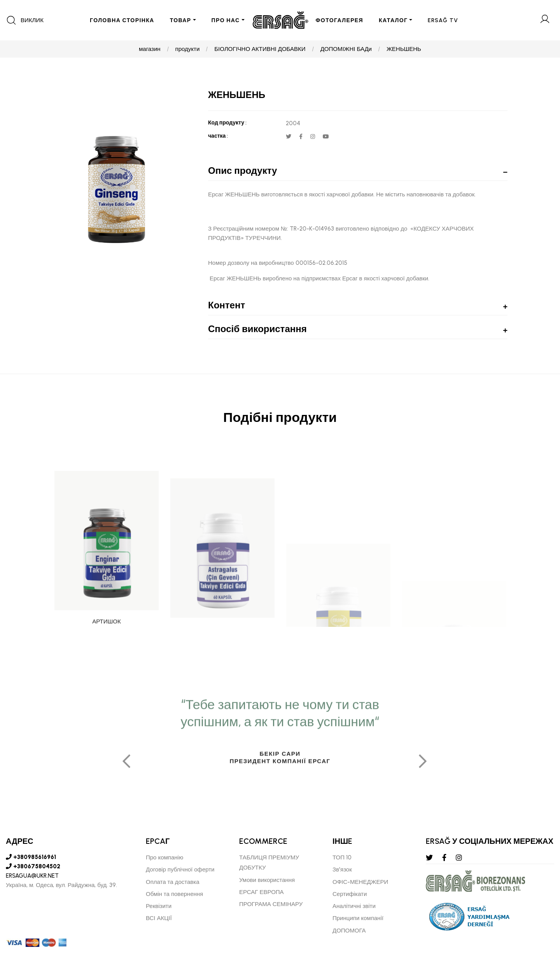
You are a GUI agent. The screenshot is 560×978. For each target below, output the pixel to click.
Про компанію (164, 857)
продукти (188, 49)
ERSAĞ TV (443, 20)
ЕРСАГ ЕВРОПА (262, 892)
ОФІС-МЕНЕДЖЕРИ (360, 882)
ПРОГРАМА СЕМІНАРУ (271, 904)
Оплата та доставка (173, 882)
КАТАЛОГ (393, 20)
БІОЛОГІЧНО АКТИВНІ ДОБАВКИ (260, 49)
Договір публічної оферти (180, 870)
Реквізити (159, 906)
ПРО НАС (226, 20)
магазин (150, 49)
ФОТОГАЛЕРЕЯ (340, 20)
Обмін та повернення (174, 894)
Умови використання (267, 880)
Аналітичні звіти (354, 906)
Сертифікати (350, 894)
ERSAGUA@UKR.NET (32, 876)
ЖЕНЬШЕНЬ (404, 49)
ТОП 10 (342, 857)
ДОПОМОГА (349, 931)
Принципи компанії (358, 918)
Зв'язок (342, 870)
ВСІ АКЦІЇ (159, 918)
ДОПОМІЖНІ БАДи (346, 49)
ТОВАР (181, 20)
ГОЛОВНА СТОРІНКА (122, 20)
